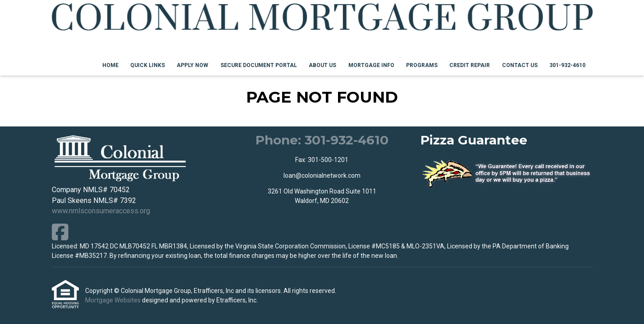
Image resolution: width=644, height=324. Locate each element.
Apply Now (192, 65)
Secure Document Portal (259, 65)
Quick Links (148, 65)
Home (110, 65)
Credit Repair (470, 65)
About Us (322, 65)
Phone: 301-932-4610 (322, 140)
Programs (422, 65)
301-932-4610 (567, 65)
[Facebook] (60, 232)
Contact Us (520, 65)
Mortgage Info (371, 65)
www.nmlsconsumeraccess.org (101, 211)
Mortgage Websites (114, 300)
